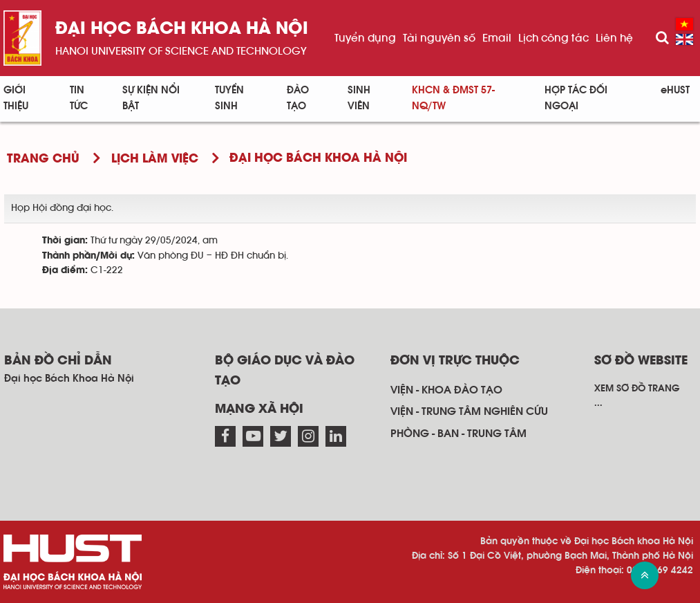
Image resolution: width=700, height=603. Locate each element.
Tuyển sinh (229, 98)
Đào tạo (298, 98)
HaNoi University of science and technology (181, 51)
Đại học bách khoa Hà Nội (182, 29)
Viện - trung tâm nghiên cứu (469, 411)
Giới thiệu (16, 98)
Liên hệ (614, 38)
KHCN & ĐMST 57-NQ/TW (453, 98)
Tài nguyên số (439, 38)
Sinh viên (359, 98)
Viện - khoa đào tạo (446, 390)
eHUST (675, 90)
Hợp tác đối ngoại (576, 98)
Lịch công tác (554, 38)
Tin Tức (79, 98)
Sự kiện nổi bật (151, 98)
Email (497, 38)
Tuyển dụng (365, 38)
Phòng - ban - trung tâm (458, 434)
